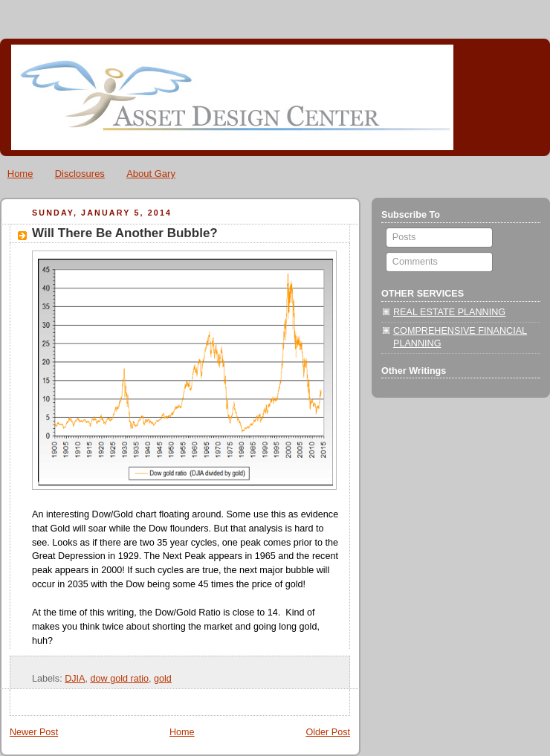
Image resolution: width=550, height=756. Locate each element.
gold (163, 679)
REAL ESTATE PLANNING (449, 312)
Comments (413, 262)
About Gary (151, 174)
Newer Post (34, 732)
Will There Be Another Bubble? (125, 233)
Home (20, 174)
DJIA (75, 679)
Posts (402, 237)
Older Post (328, 732)
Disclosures (80, 174)
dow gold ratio (120, 679)
